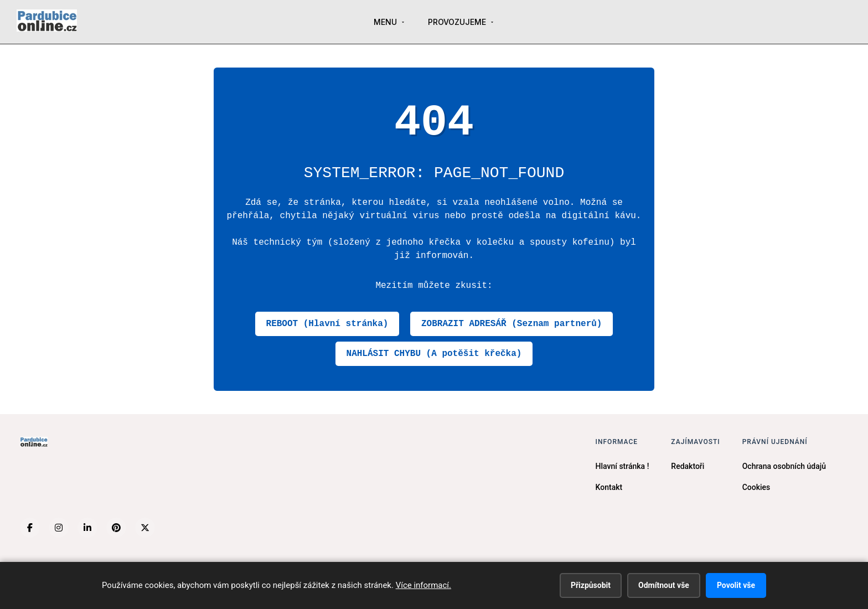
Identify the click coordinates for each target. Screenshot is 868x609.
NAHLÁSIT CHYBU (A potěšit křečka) (434, 354)
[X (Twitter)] (145, 528)
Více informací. (423, 585)
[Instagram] (59, 528)
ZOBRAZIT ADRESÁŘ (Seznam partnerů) (512, 324)
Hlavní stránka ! (622, 466)
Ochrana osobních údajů (784, 466)
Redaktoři (688, 466)
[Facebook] (30, 528)
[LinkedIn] (87, 528)
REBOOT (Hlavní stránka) (327, 324)
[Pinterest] (116, 528)
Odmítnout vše (664, 585)
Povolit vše (736, 585)
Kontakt (609, 487)
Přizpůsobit (591, 585)
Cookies (756, 487)
